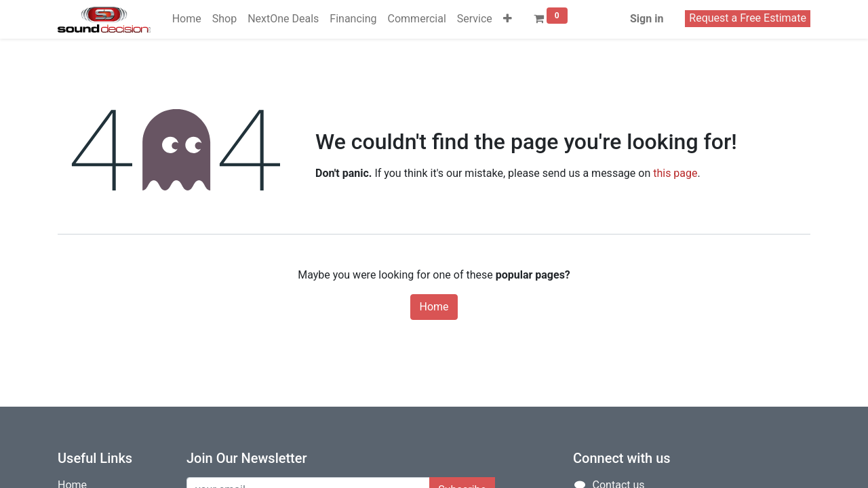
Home (434, 307)
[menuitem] (187, 19)
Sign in (647, 19)
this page (675, 173)
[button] (508, 19)
